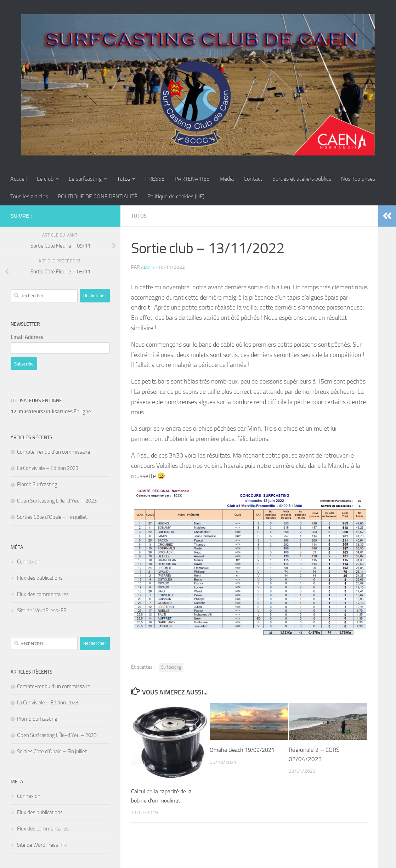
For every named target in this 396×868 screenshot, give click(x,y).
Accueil (19, 179)
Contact (253, 179)
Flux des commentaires (43, 594)
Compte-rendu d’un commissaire (54, 452)
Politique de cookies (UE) (176, 196)
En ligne (51, 412)
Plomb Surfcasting (37, 484)
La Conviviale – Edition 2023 (48, 468)
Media (227, 179)
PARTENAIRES (192, 179)
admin (148, 267)
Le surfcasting (85, 179)
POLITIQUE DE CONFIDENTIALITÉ (98, 196)
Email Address (27, 337)
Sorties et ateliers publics (302, 179)
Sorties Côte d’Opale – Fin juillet (52, 517)
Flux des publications (40, 578)
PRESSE (155, 179)
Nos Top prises (358, 179)
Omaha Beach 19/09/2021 (244, 750)
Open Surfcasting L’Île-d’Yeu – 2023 (57, 501)
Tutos (123, 179)
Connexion (29, 562)
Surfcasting (171, 667)
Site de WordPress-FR (42, 611)
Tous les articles (29, 196)
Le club (45, 179)
